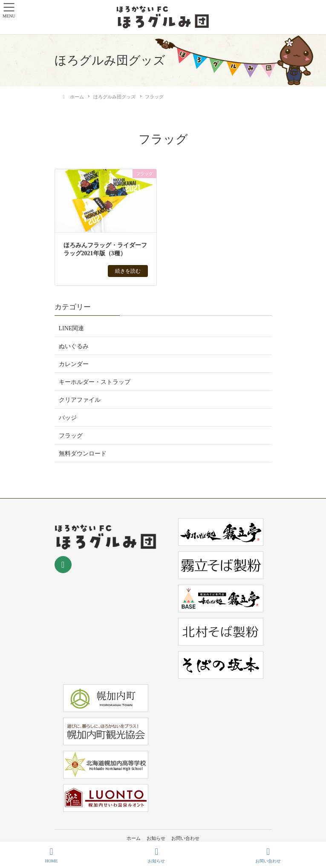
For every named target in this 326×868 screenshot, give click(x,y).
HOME (51, 855)
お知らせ (156, 838)
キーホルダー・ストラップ (95, 382)
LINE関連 (72, 328)
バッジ (68, 418)
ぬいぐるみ (74, 346)
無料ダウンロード (83, 454)
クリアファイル (80, 400)
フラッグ (71, 436)
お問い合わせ (185, 838)
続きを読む (128, 271)
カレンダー (74, 364)
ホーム (134, 838)
